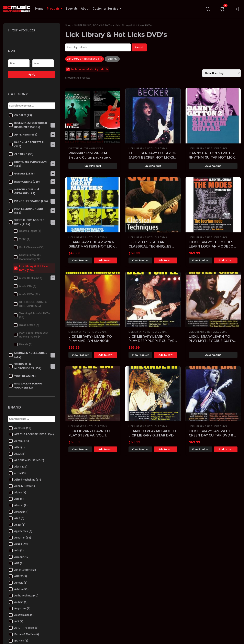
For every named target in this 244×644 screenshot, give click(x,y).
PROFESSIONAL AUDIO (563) (26, 211)
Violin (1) (22, 239)
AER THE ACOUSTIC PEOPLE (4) (31, 434)
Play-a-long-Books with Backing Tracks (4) (31, 335)
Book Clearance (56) (29, 247)
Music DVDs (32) (27, 294)
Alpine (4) (18, 493)
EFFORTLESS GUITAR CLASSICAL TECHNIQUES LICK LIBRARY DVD (150, 246)
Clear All (112, 59)
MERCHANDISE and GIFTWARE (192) (24, 192)
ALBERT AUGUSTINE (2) (26, 460)
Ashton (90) (19, 589)
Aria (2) (16, 551)
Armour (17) (19, 557)
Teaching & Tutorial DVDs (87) (32, 315)
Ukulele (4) (23, 344)
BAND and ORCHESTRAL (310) (27, 144)
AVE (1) (16, 621)
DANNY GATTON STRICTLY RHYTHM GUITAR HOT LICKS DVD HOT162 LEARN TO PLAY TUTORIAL (213, 159)
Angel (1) (17, 525)
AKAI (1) (17, 447)
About (85, 9)
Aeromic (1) (19, 441)
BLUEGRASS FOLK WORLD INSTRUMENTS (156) (28, 125)
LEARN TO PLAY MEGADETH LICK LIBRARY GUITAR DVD (152, 433)
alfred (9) (17, 473)
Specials (72, 9)
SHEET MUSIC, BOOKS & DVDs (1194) (27, 222)
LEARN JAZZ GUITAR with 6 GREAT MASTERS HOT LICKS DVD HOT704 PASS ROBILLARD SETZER (93, 248)
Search (139, 47)
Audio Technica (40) (24, 596)
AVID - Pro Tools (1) (24, 628)
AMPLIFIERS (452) (23, 135)
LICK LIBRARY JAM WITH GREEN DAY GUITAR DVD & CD (211, 435)
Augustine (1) (20, 608)
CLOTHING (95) (21, 154)
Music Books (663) (28, 278)
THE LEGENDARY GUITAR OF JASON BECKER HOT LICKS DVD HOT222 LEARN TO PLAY (152, 159)
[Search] (208, 9)
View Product (93, 166)
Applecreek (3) (21, 531)
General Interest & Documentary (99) (28, 257)
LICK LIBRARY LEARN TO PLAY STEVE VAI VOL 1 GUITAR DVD (89, 435)
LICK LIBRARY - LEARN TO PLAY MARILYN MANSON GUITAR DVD (90, 341)
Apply (32, 74)
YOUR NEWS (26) (22, 376)
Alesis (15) (18, 467)
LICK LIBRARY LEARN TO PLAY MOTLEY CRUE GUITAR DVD (213, 341)
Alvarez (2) (18, 505)
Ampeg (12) (19, 512)
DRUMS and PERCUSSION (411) (28, 164)
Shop (68, 25)
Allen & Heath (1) (22, 486)
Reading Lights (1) (27, 231)
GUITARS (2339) (22, 174)
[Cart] (222, 9)
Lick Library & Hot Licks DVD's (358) (31, 268)
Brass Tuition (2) (26, 325)
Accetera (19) (20, 428)
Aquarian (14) (20, 538)
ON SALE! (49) (20, 115)
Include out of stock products (87, 69)
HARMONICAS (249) (24, 182)
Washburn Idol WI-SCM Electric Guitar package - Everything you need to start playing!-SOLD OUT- (92, 159)
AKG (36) (17, 454)
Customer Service (107, 9)
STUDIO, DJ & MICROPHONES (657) (25, 366)
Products (55, 9)
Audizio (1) (18, 602)
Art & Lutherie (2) (22, 570)
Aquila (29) (18, 544)
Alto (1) (16, 499)
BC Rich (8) (19, 641)
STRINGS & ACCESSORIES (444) (28, 355)
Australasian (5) (21, 615)
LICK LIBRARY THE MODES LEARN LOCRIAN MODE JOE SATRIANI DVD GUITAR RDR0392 (212, 248)
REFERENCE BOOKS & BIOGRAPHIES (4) (30, 304)
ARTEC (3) (18, 576)
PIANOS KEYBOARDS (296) (28, 201)
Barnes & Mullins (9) (24, 634)
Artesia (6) (18, 583)
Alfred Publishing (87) (25, 480)
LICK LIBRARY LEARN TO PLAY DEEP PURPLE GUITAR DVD (152, 341)
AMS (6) (17, 518)
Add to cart (105, 260)
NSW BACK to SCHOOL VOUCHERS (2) (26, 386)
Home (39, 9)
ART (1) (16, 563)
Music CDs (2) (25, 286)
